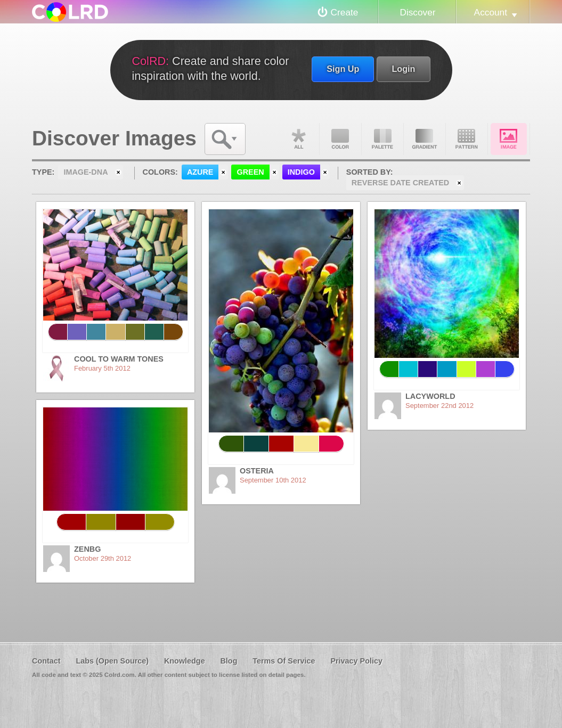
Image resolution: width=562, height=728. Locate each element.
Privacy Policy (356, 661)
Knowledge (185, 661)
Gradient (425, 139)
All (298, 139)
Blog (229, 661)
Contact (46, 661)
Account (491, 12)
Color (340, 139)
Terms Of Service (284, 661)
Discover (417, 12)
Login (403, 69)
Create (345, 12)
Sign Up (343, 69)
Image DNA (509, 139)
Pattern (467, 139)
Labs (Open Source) (112, 661)
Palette (382, 139)
